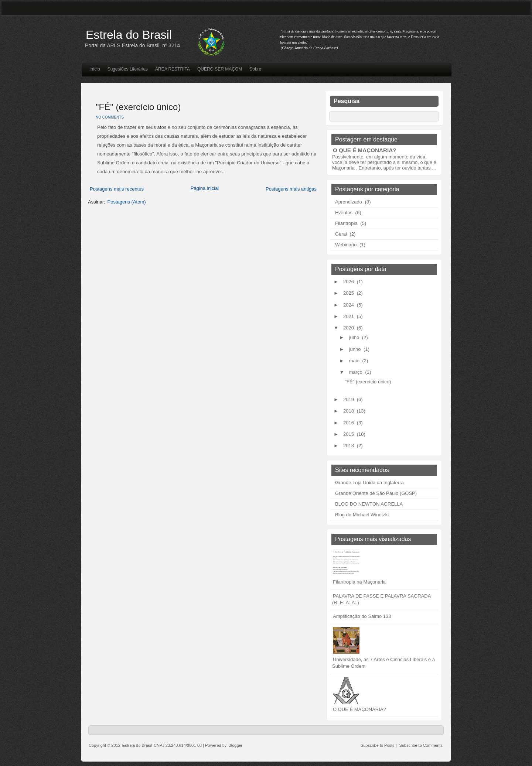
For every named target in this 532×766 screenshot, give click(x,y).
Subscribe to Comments (421, 745)
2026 (349, 282)
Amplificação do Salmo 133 (362, 616)
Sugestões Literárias (128, 69)
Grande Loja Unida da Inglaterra (369, 483)
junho (356, 349)
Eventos (344, 213)
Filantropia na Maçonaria (359, 582)
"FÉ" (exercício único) (138, 107)
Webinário (346, 245)
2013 (349, 446)
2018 (349, 411)
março (357, 372)
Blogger (235, 745)
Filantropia (346, 223)
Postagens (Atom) (127, 202)
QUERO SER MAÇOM (220, 69)
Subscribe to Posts (378, 745)
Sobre (255, 69)
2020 (349, 328)
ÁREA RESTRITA (173, 69)
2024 (349, 305)
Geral (341, 234)
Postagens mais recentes (117, 189)
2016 (349, 423)
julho (355, 337)
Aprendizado (349, 202)
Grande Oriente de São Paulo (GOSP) (376, 493)
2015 (349, 434)
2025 (349, 293)
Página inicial (205, 188)
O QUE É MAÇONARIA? (364, 150)
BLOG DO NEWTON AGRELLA (369, 504)
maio (355, 361)
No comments (110, 117)
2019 (349, 399)
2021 (349, 316)
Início (95, 69)
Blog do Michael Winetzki (362, 515)
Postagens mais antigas (291, 189)
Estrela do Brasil (129, 35)
